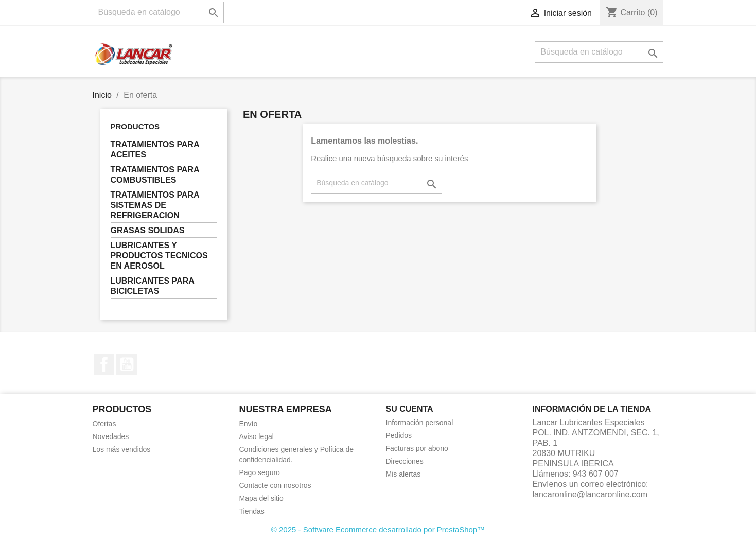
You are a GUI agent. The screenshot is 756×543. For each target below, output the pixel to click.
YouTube (127, 364)
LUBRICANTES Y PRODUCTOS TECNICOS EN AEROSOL (159, 256)
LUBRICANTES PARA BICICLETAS (153, 286)
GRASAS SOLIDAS (148, 230)
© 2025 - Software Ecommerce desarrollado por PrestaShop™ (378, 529)
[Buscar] (158, 12)
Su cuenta (410, 409)
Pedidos (399, 435)
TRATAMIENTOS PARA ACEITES (155, 150)
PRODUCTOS (135, 126)
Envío (249, 424)
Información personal (420, 423)
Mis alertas (403, 474)
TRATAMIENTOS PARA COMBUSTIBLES (155, 175)
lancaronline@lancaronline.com (590, 494)
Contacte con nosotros (275, 485)
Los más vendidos (122, 449)
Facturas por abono (417, 448)
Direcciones (405, 461)
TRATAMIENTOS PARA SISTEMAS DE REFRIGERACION (155, 205)
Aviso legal (257, 436)
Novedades (111, 436)
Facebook (104, 364)
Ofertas (104, 424)
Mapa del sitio (261, 498)
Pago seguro (260, 472)
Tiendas (252, 511)
